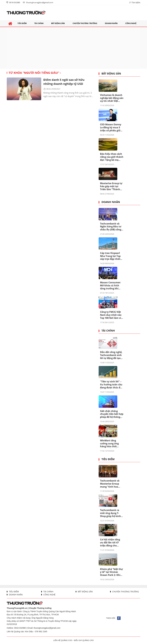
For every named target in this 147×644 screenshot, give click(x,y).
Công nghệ (49, 595)
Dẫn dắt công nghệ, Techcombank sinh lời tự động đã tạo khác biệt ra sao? (111, 355)
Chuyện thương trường (125, 592)
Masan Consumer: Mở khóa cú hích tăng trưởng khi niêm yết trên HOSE (111, 286)
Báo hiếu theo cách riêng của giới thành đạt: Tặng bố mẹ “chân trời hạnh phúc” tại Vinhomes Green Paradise (112, 157)
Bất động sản (111, 74)
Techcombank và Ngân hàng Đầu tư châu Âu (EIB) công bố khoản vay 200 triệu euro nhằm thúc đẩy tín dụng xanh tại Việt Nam (111, 227)
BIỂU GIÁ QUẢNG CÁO (84, 640)
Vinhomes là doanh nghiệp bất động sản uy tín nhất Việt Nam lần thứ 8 (112, 98)
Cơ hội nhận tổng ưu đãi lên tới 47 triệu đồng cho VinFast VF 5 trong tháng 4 (110, 543)
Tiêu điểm (108, 459)
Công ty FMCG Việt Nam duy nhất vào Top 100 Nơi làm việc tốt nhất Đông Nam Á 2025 (112, 315)
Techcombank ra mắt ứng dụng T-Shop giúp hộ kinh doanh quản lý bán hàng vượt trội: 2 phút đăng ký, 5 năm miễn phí (111, 513)
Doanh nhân (111, 202)
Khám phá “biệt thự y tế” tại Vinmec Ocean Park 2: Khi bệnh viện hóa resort (111, 572)
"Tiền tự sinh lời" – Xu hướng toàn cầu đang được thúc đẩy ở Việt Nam (111, 385)
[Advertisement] (73, 48)
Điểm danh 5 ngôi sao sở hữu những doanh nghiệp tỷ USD (64, 82)
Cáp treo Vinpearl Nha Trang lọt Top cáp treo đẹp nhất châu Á (110, 256)
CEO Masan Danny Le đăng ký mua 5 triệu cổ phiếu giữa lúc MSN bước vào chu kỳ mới (111, 128)
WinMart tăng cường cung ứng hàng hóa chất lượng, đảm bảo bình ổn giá (109, 444)
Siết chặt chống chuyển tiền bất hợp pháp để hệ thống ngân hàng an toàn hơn (112, 414)
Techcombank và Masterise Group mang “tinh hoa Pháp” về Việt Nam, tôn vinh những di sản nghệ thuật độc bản (111, 484)
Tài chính (108, 331)
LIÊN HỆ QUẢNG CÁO (63, 640)
